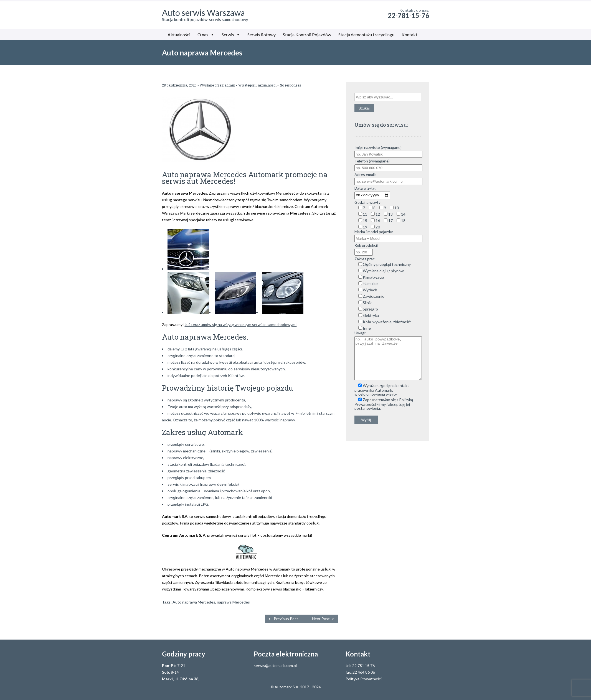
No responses (290, 85)
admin (230, 85)
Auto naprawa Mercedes (194, 602)
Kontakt (409, 35)
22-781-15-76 (409, 15)
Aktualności (179, 35)
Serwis (231, 35)
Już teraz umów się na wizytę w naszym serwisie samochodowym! (241, 324)
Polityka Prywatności (364, 679)
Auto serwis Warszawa (203, 12)
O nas (206, 35)
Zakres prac (365, 260)
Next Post (321, 619)
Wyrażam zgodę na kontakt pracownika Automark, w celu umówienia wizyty (382, 399)
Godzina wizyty (367, 203)
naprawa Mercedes (233, 602)
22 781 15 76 (363, 665)
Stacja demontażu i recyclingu (366, 35)
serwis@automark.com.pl (275, 665)
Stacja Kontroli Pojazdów (307, 35)
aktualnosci (267, 85)
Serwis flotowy (262, 35)
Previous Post (286, 619)
